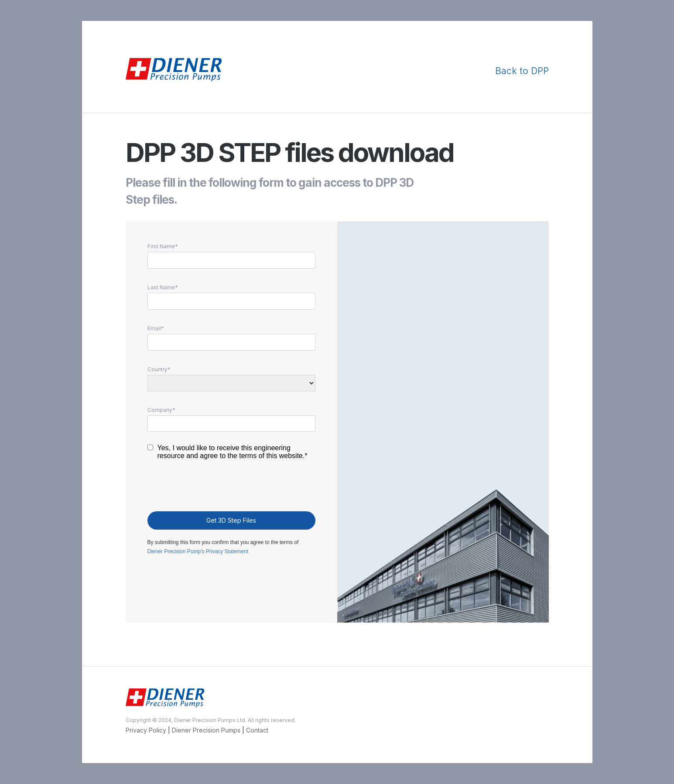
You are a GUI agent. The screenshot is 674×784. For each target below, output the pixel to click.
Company (160, 410)
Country (157, 370)
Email (154, 329)
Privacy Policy (146, 730)
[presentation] (214, 488)
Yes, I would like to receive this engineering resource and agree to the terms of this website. (231, 452)
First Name (161, 246)
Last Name (161, 288)
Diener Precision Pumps (207, 730)
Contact (257, 730)
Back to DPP (522, 71)
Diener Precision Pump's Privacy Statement (198, 551)
